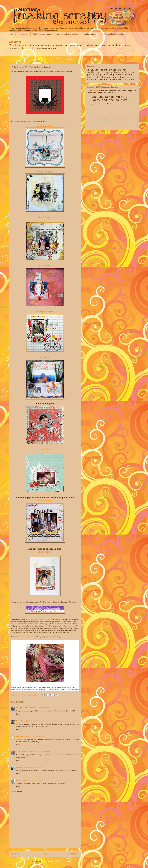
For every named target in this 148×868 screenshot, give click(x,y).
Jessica (19, 767)
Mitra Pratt (45, 358)
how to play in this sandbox (68, 34)
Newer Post (15, 854)
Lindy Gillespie (45, 172)
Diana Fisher (45, 552)
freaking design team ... (42, 34)
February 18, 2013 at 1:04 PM (30, 721)
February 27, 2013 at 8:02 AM (33, 767)
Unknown (20, 736)
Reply (18, 714)
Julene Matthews (23, 752)
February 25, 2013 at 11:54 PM (40, 752)
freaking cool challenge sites (113, 34)
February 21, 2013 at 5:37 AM (34, 736)
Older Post (75, 854)
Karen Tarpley (45, 501)
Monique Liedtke (45, 311)
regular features (90, 34)
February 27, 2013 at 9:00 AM (32, 780)
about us (24, 34)
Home (14, 34)
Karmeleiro (45, 266)
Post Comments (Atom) (50, 862)
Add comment (16, 792)
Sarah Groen (45, 217)
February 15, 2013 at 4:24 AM (39, 708)
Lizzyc (19, 780)
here (95, 91)
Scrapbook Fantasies (27, 637)
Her (18, 721)
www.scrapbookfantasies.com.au (37, 620)
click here (127, 125)
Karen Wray (45, 449)
